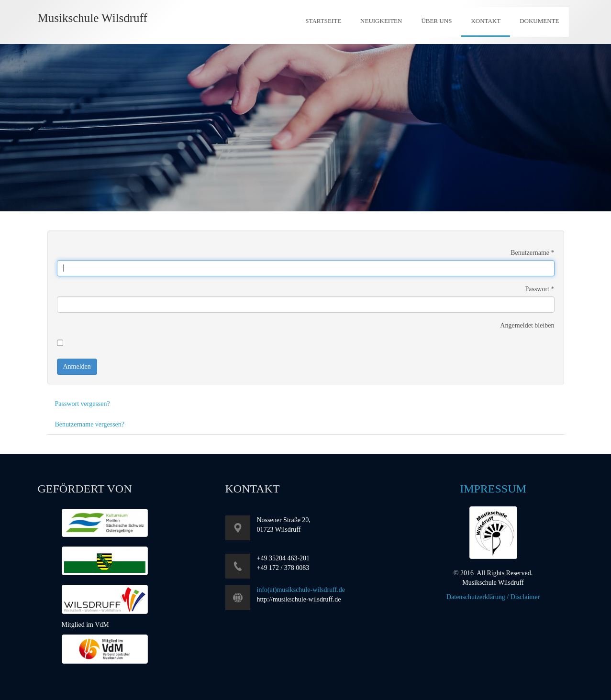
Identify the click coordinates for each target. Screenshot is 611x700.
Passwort (539, 289)
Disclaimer (525, 597)
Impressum (493, 489)
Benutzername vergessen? (90, 424)
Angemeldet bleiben (527, 325)
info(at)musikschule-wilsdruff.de (301, 590)
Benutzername (532, 253)
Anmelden (77, 366)
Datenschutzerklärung (476, 597)
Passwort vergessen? (83, 404)
